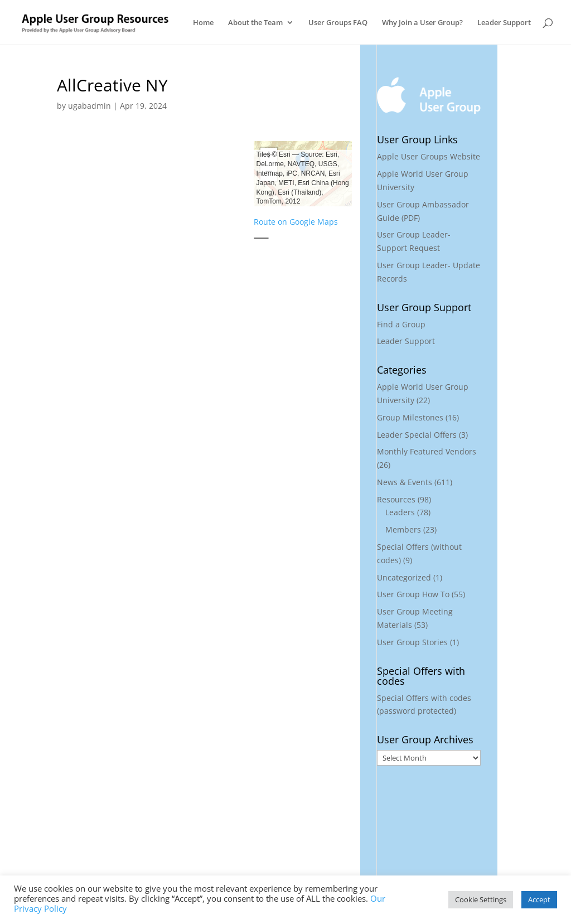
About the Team (255, 23)
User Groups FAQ (338, 23)
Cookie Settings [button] (481, 899)
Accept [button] (539, 899)
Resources (396, 499)
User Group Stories (412, 642)
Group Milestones (410, 417)
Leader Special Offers (417, 435)
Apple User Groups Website (429, 156)
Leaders (400, 512)
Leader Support (504, 23)
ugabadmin (89, 106)
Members (403, 529)
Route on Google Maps (296, 222)
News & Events (405, 482)
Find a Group (401, 324)
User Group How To (413, 594)
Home (203, 23)
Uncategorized (404, 577)
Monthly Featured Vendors (427, 451)
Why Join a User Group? (422, 23)
